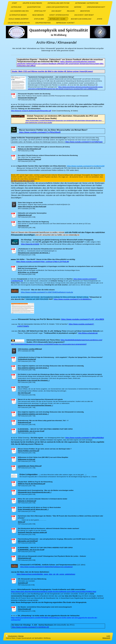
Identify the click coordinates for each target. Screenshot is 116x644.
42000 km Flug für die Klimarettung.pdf (32, 484)
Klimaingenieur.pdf (25, 558)
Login (108, 636)
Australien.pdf (23, 583)
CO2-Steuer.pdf (23, 226)
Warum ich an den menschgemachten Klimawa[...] (35, 405)
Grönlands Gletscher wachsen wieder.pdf (32, 532)
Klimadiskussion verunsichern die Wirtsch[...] (34, 253)
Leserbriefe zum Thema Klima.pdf (30, 466)
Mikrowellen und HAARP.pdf (28, 541)
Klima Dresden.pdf (24, 609)
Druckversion (12, 636)
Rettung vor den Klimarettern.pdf (29, 149)
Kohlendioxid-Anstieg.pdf (27, 359)
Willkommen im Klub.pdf (27, 459)
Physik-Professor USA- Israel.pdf (29, 159)
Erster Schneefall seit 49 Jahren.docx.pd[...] (33, 509)
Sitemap (21, 636)
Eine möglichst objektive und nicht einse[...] (33, 368)
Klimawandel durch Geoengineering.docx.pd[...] (35, 492)
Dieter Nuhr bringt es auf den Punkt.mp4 (32, 207)
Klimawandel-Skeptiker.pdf (27, 98)
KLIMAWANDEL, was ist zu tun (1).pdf (31, 431)
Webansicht (106, 638)
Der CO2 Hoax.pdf (24, 393)
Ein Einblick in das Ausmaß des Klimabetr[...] (34, 380)
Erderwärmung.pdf (24, 422)
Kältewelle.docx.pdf (25, 215)
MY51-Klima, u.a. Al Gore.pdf (28, 272)
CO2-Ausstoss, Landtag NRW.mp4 (30, 349)
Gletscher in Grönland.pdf (27, 501)
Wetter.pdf (21, 522)
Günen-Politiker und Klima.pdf (28, 451)
